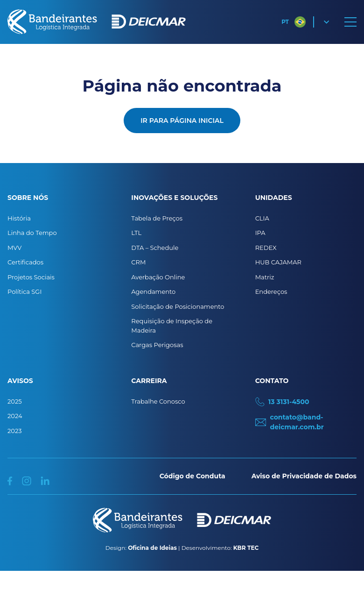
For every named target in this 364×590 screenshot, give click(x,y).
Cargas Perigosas (157, 345)
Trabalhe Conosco (158, 401)
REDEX (266, 248)
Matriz (265, 277)
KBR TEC (246, 548)
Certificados (25, 262)
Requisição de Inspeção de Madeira (172, 326)
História (19, 218)
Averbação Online (158, 277)
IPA (260, 233)
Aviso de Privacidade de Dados (304, 476)
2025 (15, 401)
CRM (138, 262)
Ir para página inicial (182, 121)
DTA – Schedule (155, 248)
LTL (136, 233)
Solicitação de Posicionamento (178, 306)
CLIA (262, 218)
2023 (15, 431)
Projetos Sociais (31, 277)
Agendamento (153, 291)
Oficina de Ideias (152, 548)
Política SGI (24, 291)
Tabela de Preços (157, 218)
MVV (14, 248)
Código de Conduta (192, 476)
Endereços (271, 291)
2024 (15, 416)
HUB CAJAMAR (278, 262)
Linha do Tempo (32, 233)
